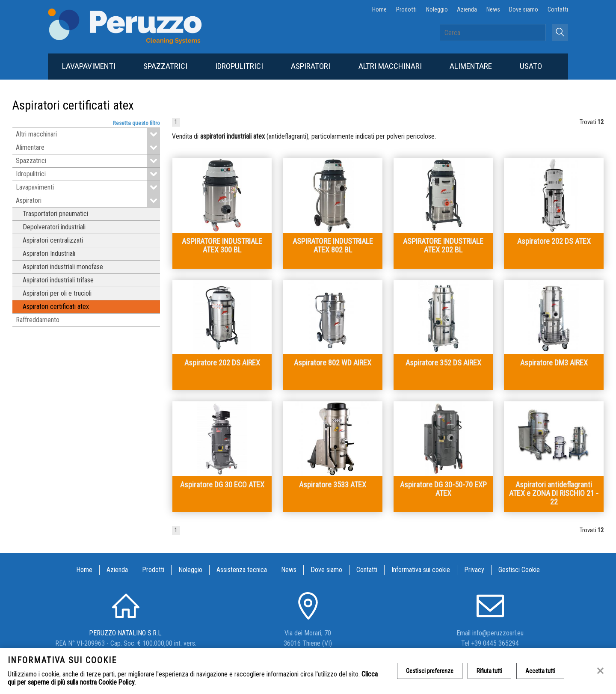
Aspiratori (311, 66)
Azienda (467, 10)
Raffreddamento (38, 320)
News (493, 10)
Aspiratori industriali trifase (58, 280)
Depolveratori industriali (54, 227)
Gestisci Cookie (519, 570)
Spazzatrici (165, 66)
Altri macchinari (390, 66)
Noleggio (437, 10)
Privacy (474, 570)
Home (379, 10)
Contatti (558, 10)
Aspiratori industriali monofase (63, 267)
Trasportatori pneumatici (55, 214)
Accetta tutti (540, 671)
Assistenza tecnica (242, 570)
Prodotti (406, 10)
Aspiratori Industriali (49, 254)
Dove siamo (524, 10)
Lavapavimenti (89, 66)
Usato (531, 66)
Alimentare (471, 66)
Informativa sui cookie (421, 570)
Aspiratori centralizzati (53, 240)
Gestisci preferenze (430, 671)
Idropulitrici (239, 66)
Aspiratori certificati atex (56, 307)
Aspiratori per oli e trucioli (57, 293)
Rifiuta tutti (489, 671)
